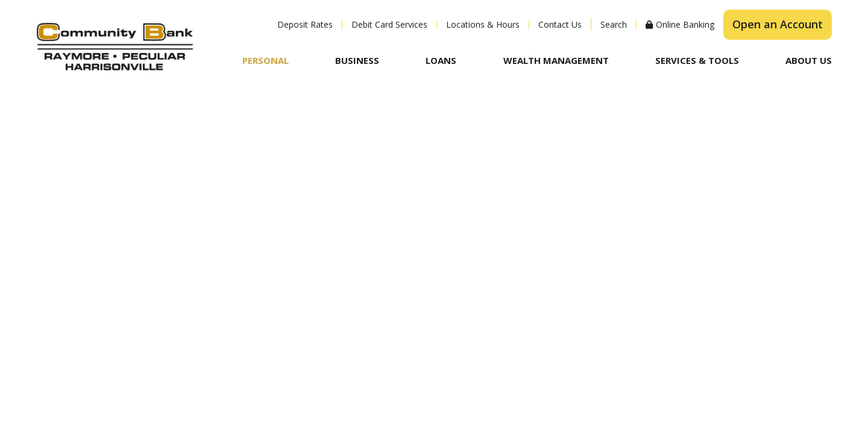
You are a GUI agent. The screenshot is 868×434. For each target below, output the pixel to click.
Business (357, 60)
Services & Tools (697, 60)
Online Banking (685, 25)
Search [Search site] (614, 24)
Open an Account (778, 24)
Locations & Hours (483, 24)
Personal (266, 60)
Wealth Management (556, 60)
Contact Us (560, 24)
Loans (441, 60)
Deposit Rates (305, 24)
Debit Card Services (389, 24)
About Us (809, 60)
